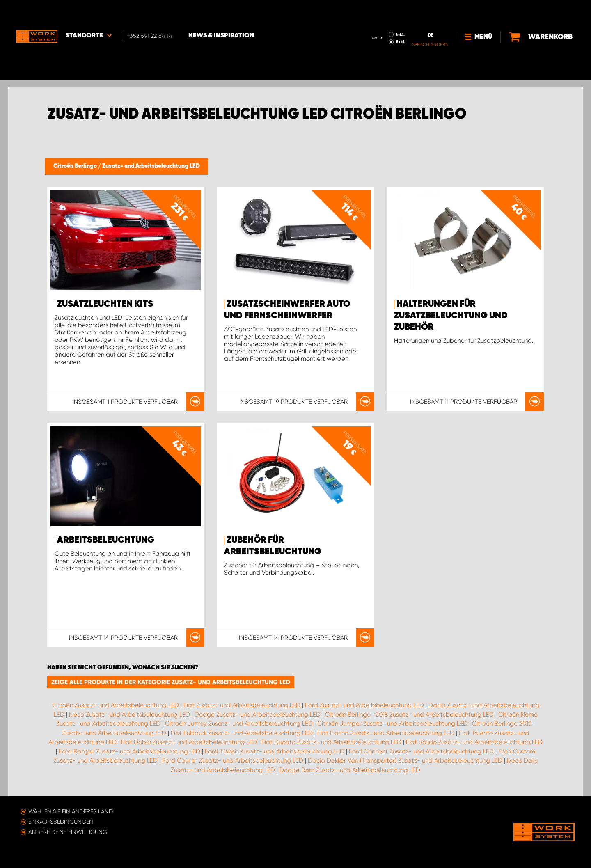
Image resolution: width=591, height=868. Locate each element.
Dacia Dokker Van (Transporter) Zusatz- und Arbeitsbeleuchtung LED (405, 760)
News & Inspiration (221, 13)
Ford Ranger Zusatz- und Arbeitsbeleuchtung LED (129, 751)
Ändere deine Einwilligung (68, 832)
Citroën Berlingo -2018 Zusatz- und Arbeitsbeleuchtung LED (409, 715)
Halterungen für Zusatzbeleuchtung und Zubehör (451, 316)
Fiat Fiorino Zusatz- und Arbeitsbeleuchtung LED (386, 733)
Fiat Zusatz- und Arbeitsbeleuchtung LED (242, 705)
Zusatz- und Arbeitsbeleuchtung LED (151, 166)
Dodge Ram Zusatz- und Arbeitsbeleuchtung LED (350, 770)
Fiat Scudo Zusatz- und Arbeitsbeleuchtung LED (474, 742)
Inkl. (400, 11)
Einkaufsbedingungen (61, 822)
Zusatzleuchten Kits (105, 304)
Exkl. (401, 19)
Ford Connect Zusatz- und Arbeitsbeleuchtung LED (421, 751)
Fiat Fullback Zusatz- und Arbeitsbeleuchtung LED (242, 733)
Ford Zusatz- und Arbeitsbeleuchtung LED (364, 705)
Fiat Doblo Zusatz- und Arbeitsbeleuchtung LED (189, 742)
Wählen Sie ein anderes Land (71, 811)
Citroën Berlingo (76, 166)
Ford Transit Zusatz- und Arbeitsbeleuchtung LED (275, 751)
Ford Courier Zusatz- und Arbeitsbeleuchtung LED (233, 760)
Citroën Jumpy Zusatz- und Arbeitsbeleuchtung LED (239, 724)
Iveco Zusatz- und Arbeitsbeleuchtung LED (129, 715)
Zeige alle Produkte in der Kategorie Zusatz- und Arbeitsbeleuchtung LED (171, 682)
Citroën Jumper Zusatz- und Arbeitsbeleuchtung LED (392, 724)
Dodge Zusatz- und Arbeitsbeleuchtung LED (258, 715)
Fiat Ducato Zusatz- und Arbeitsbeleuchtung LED (331, 742)
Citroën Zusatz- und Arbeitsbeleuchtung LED (116, 705)
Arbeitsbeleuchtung (106, 540)
